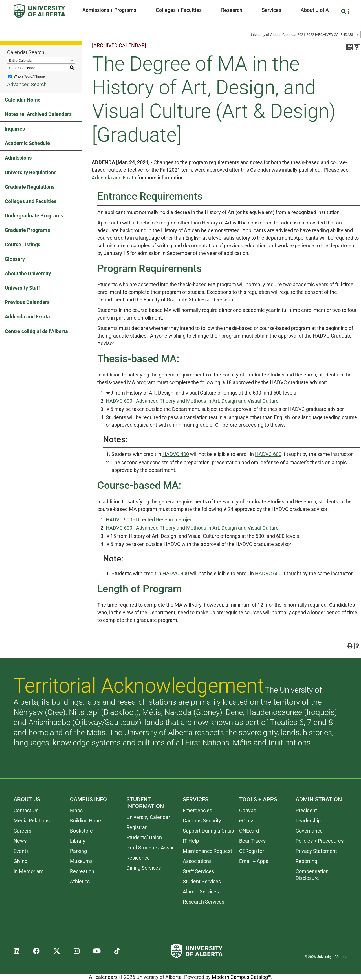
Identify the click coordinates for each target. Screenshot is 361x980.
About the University (28, 273)
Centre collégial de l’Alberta (36, 331)
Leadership (308, 821)
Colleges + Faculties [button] (179, 10)
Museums (81, 861)
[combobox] (304, 34)
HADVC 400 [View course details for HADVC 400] (176, 454)
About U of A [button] (315, 10)
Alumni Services (201, 892)
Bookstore (81, 831)
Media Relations (32, 821)
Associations (197, 861)
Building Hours (86, 821)
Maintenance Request (207, 851)
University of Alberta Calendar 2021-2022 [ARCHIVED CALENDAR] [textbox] (301, 35)
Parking (78, 851)
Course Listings (23, 244)
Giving (20, 861)
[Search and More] (344, 11)
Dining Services (144, 868)
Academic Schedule (27, 143)
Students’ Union (144, 837)
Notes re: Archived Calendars (38, 114)
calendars (107, 977)
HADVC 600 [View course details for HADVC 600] (268, 454)
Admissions (18, 158)
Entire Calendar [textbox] (21, 60)
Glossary (15, 259)
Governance (309, 831)
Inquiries (15, 129)
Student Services (202, 881)
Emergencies (197, 810)
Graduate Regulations (30, 187)
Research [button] (232, 10)
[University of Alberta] (39, 11)
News (20, 841)
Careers (22, 831)
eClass (247, 821)
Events (21, 851)
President (306, 810)
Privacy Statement (316, 851)
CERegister (252, 851)
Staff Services (198, 871)
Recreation (82, 871)
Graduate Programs (27, 230)
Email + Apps (254, 861)
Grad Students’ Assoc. (151, 848)
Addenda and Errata (27, 317)
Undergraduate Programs (34, 216)
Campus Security (202, 821)
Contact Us (26, 810)
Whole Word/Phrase (29, 76)
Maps (76, 810)
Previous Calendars (27, 302)
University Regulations (31, 172)
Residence (138, 858)
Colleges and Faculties (31, 201)
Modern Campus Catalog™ (241, 977)
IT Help (191, 841)
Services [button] (271, 10)
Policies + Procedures (320, 841)
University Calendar (148, 817)
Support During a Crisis (208, 831)
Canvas (248, 810)
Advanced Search (27, 84)
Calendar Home (23, 100)
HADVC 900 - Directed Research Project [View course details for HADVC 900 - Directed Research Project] (150, 520)
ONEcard (249, 831)
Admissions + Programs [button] (109, 10)
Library (78, 841)
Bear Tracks (252, 841)
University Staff (22, 288)
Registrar (137, 827)
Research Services (203, 902)
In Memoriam (29, 871)
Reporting (306, 861)
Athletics (80, 881)
